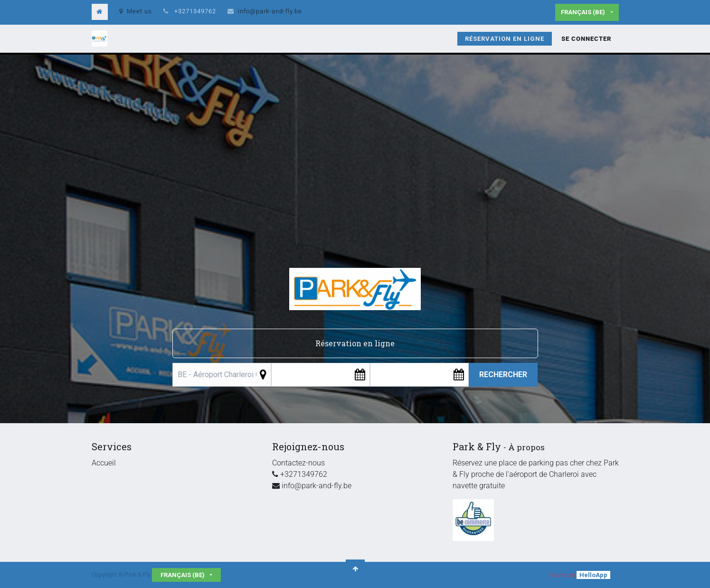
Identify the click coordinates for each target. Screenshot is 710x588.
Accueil (104, 463)
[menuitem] (505, 39)
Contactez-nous (298, 463)
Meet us (136, 11)
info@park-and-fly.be (270, 11)
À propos (526, 447)
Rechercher (503, 375)
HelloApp (593, 575)
